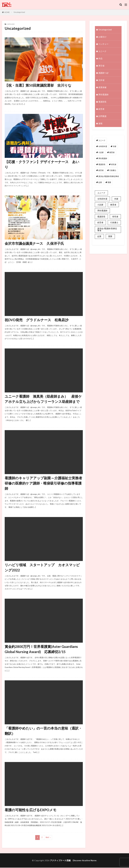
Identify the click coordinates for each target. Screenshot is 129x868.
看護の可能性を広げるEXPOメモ (31, 810)
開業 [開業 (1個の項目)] (109, 182)
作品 (100, 59)
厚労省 (101, 66)
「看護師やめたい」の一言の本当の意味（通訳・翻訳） (43, 731)
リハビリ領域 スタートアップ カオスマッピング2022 (42, 568)
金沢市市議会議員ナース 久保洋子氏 (34, 244)
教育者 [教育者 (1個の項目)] (112, 153)
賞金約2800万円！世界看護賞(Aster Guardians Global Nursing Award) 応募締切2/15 (41, 649)
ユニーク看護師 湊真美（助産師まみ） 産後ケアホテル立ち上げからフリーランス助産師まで (43, 399)
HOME (7, 12)
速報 (100, 124)
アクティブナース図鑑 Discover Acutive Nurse (73, 861)
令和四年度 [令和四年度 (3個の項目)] (103, 146)
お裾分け (102, 37)
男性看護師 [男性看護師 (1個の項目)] (103, 159)
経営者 (101, 109)
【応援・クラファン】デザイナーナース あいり (42, 164)
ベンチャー (103, 44)
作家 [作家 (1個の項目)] (115, 146)
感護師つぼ (103, 73)
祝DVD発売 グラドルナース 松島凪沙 (37, 320)
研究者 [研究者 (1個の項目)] (114, 165)
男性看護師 (103, 95)
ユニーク (102, 51)
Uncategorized (19, 12)
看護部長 (102, 102)
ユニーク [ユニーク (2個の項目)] (102, 141)
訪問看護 (102, 116)
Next (47, 838)
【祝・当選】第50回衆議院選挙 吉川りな (38, 85)
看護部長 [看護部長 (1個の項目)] (102, 165)
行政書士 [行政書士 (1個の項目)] (113, 171)
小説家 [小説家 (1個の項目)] (101, 153)
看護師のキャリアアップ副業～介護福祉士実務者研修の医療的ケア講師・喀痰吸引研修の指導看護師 (43, 483)
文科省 (101, 80)
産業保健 (102, 87)
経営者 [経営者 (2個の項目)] (101, 171)
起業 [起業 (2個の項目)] (100, 182)
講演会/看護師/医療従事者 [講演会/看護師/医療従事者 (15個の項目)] (109, 177)
